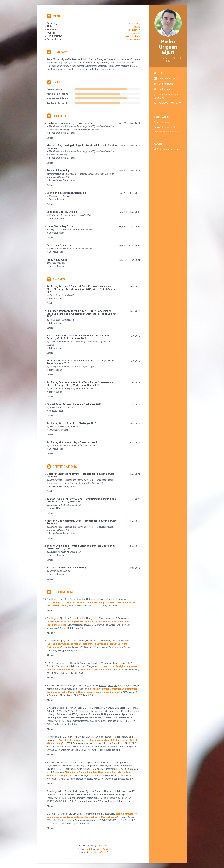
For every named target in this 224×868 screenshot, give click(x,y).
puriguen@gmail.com (169, 78)
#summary (134, 23)
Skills (55, 82)
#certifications (133, 36)
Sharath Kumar (102, 849)
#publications (133, 39)
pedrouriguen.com (168, 89)
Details (50, 138)
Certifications (62, 467)
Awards (56, 279)
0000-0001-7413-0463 (170, 103)
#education (134, 30)
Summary (57, 52)
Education (58, 116)
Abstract (51, 611)
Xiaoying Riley (103, 846)
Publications (60, 592)
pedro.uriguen (166, 84)
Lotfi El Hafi (103, 852)
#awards (136, 33)
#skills (137, 27)
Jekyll (90, 849)
